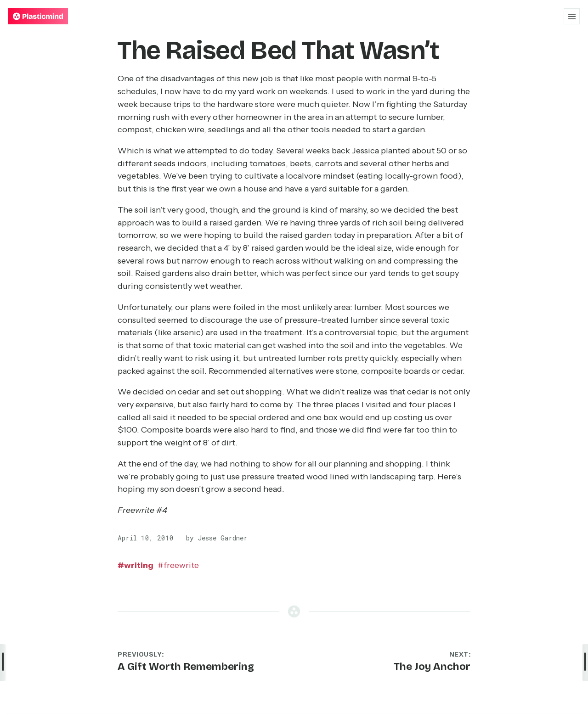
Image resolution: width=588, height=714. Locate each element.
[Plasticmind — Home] (38, 16)
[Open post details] (585, 663)
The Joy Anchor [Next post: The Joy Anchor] (432, 666)
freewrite (178, 565)
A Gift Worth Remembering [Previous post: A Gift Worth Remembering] (186, 666)
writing (136, 565)
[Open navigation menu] (3, 663)
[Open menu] (572, 16)
